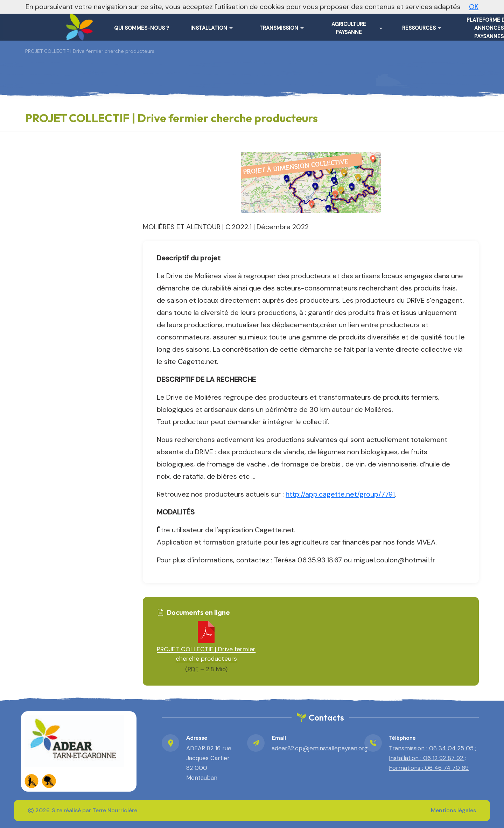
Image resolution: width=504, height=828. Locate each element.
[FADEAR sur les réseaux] (31, 781)
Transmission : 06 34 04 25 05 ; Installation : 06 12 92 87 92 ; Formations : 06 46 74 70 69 (433, 758)
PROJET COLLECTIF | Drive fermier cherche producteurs (206, 654)
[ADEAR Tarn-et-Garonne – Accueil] (78, 24)
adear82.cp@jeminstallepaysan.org (320, 748)
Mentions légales (453, 810)
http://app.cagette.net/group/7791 (340, 494)
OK (474, 7)
